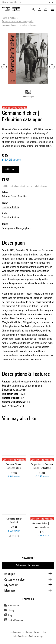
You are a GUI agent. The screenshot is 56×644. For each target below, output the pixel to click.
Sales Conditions (20, 636)
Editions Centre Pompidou (15, 196)
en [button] (50, 2)
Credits (29, 632)
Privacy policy (40, 632)
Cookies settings (36, 636)
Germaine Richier (10, 207)
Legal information (17, 632)
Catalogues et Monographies (16, 228)
